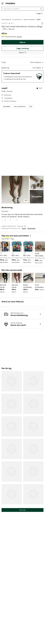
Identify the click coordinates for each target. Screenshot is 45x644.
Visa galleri (37, 197)
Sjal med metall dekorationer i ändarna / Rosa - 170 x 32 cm (16, 286)
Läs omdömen (20, 106)
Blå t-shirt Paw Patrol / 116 (28, 256)
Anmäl (24, 229)
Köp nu (22, 42)
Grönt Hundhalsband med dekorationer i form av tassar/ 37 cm (40, 286)
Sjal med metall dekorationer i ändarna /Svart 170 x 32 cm (5, 286)
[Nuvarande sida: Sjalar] (39, 19)
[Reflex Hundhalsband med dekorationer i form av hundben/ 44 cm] (28, 278)
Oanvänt (5, 211)
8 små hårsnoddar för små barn (39, 255)
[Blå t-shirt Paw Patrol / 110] (17, 247)
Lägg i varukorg (23, 48)
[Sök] (41, 9)
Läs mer (19, 37)
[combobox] (22, 9)
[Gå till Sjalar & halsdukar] (29, 19)
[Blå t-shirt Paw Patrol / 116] (28, 247)
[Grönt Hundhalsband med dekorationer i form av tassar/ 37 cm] (40, 278)
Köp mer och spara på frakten (16, 236)
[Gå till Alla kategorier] (6, 19)
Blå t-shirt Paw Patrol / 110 (16, 256)
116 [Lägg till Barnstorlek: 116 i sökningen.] (24, 253)
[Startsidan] (10, 3)
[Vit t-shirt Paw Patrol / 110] (5, 247)
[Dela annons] (42, 23)
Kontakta (7, 106)
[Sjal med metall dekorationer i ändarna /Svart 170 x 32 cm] (5, 278)
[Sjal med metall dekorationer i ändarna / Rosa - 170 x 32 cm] (17, 278)
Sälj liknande (31, 229)
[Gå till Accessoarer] (17, 19)
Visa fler (22, 510)
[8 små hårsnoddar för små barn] (40, 247)
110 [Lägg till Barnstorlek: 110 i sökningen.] (1, 253)
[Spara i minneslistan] (22, 52)
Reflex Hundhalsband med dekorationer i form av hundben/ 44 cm (28, 286)
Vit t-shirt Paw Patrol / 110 (4, 256)
